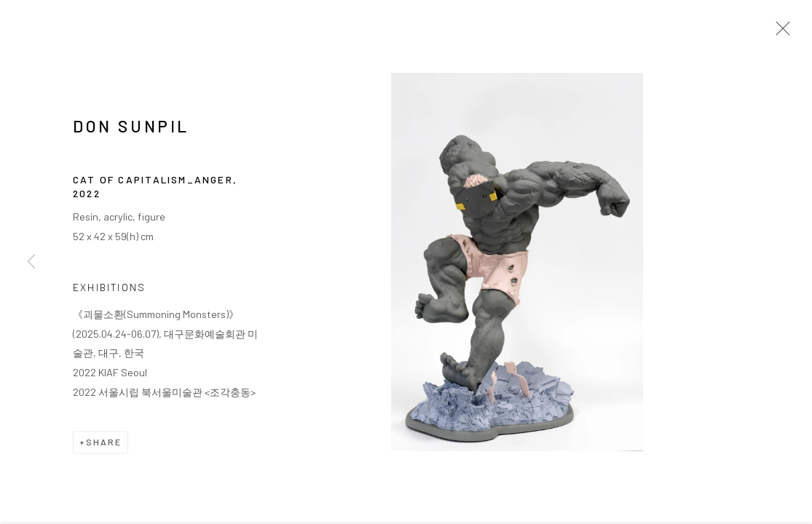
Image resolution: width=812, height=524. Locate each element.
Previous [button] (31, 262)
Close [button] (779, 33)
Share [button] (104, 445)
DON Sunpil (131, 128)
